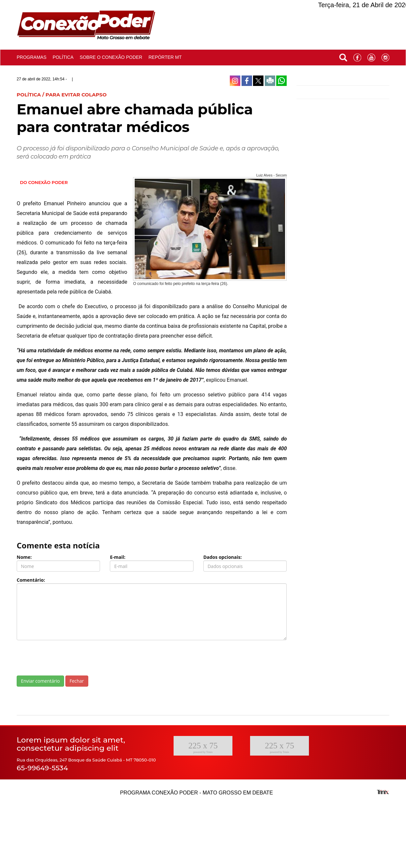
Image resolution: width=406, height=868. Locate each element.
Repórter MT (165, 57)
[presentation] (66, 658)
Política (63, 57)
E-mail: (118, 557)
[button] (343, 56)
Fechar (77, 681)
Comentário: (31, 580)
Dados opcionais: (223, 557)
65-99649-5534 (42, 768)
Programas (32, 57)
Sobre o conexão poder (111, 57)
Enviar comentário (40, 681)
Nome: (24, 557)
